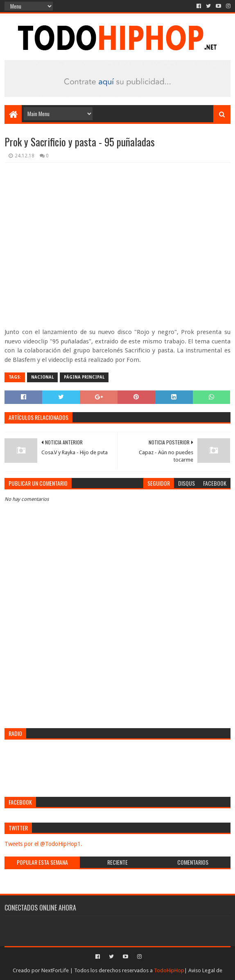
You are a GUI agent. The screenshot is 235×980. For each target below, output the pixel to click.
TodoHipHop (169, 970)
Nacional (42, 377)
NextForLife (55, 970)
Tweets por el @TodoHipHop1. (43, 844)
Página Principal (84, 377)
